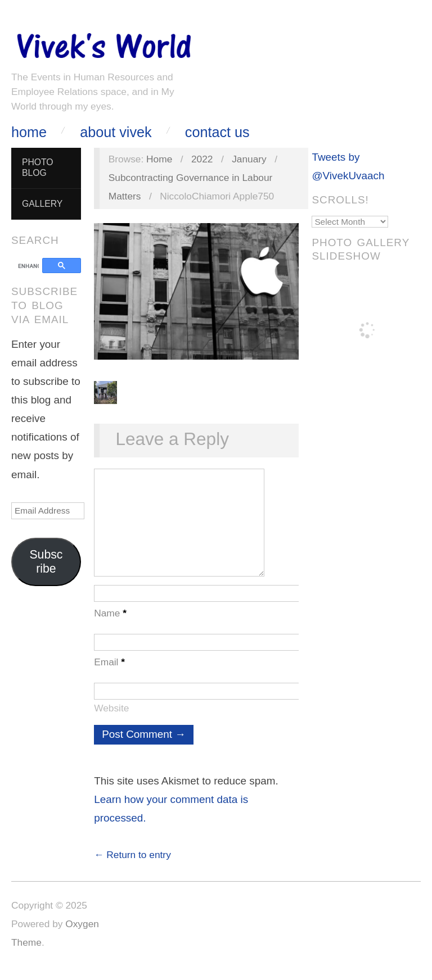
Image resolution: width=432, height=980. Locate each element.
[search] (28, 266)
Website (111, 719)
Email (109, 673)
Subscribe (46, 562)
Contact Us (217, 132)
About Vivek (116, 132)
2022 (202, 159)
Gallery (42, 204)
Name (110, 624)
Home (29, 132)
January (249, 159)
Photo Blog (38, 167)
